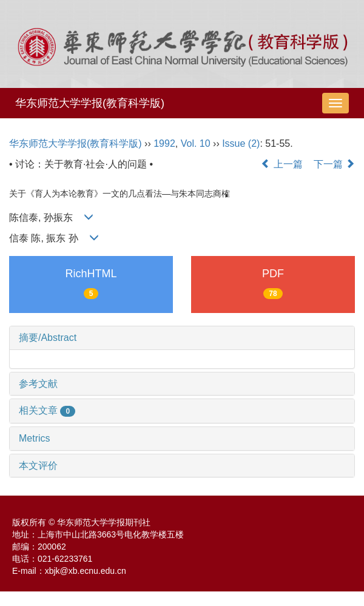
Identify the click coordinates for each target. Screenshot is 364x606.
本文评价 (38, 466)
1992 (164, 143)
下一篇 (334, 164)
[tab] (182, 338)
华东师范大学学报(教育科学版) (90, 103)
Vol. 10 (196, 143)
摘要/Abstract (48, 338)
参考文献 (38, 384)
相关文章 (47, 410)
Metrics (35, 438)
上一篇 (281, 164)
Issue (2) (241, 143)
